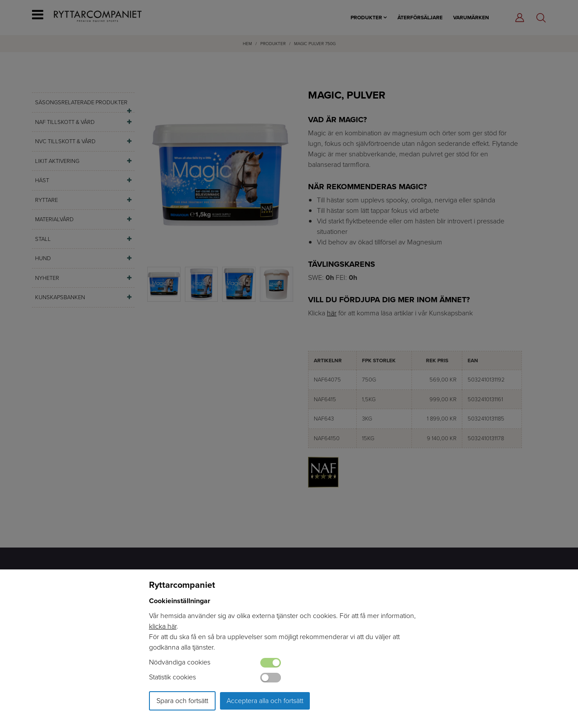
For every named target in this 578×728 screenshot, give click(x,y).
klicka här (163, 626)
